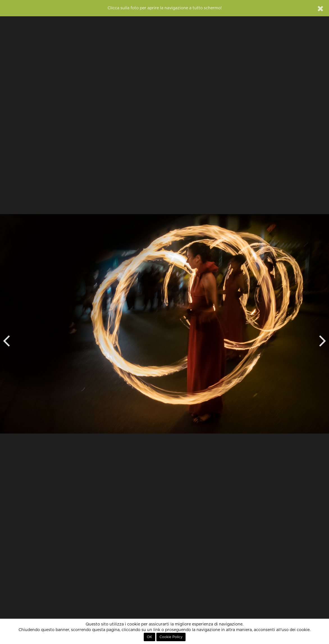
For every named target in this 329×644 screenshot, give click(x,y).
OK (149, 637)
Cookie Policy (171, 637)
